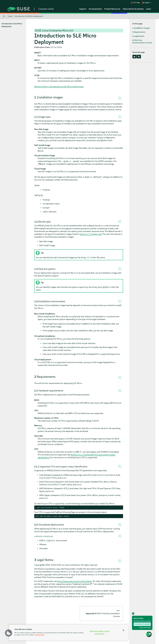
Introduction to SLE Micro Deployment (29, 16)
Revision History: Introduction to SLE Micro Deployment (59, 86)
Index (10, 16)
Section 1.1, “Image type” (91, 234)
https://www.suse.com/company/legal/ (75, 581)
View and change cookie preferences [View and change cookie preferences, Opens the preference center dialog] (100, 632)
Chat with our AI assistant (142, 624)
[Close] (124, 630)
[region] (69, 633)
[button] (9, 633)
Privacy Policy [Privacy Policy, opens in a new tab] (40, 635)
